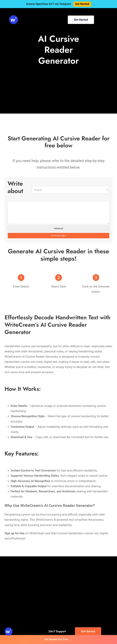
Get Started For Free (58, 639)
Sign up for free (15, 533)
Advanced (58, 228)
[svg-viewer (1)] (14, 17)
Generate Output (58, 236)
